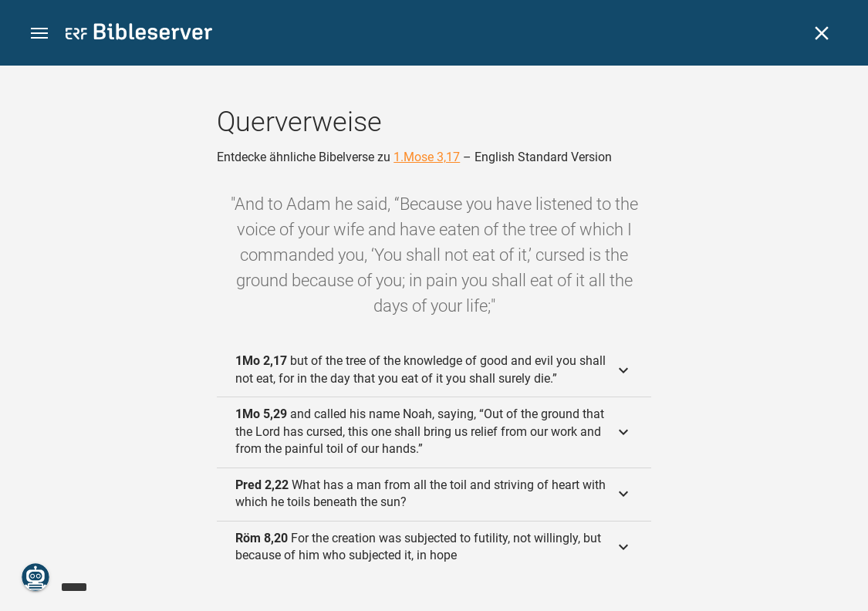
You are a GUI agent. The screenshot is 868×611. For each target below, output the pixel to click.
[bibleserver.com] (139, 34)
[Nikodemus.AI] (35, 577)
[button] (39, 34)
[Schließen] (822, 33)
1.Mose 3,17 (427, 157)
